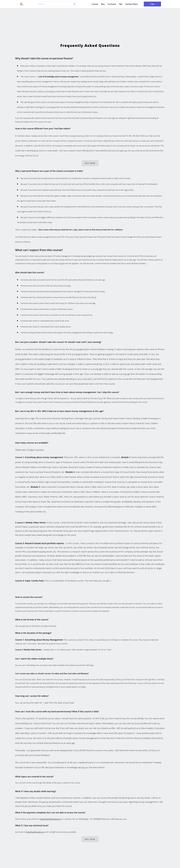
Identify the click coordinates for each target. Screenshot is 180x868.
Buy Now (90, 163)
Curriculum (112, 4)
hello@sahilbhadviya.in (50, 819)
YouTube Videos (131, 4)
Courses (95, 4)
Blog (103, 4)
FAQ (121, 4)
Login (152, 4)
